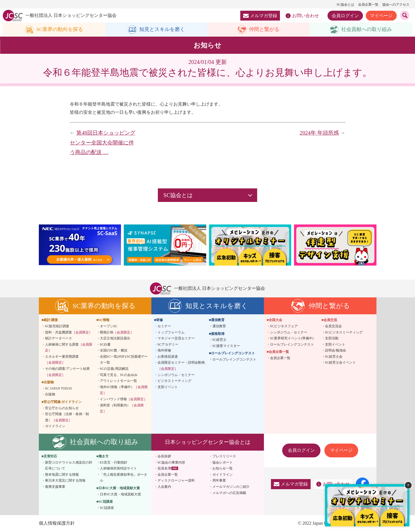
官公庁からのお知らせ (62, 408)
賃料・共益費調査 (69, 332)
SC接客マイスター (226, 346)
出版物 (50, 395)
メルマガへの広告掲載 (229, 493)
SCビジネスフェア (284, 326)
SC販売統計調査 (57, 326)
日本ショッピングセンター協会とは (208, 442)
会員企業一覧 (368, 5)
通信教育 (219, 326)
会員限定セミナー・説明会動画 (181, 366)
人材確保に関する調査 (69, 348)
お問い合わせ (302, 16)
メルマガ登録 (260, 16)
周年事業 (219, 481)
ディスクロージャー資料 (176, 481)
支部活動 (332, 338)
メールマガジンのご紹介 (231, 487)
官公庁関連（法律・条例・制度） (67, 417)
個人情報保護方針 (57, 523)
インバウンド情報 (124, 399)
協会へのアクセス (396, 5)
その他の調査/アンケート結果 (67, 372)
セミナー (164, 326)
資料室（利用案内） (122, 408)
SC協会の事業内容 (171, 462)
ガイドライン (55, 426)
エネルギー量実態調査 (62, 360)
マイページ (381, 16)
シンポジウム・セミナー (176, 375)
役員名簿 (164, 469)
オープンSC (109, 326)
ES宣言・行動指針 (114, 462)
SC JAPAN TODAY (59, 388)
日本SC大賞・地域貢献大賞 (121, 494)
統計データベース (59, 338)
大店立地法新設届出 (115, 338)
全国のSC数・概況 (114, 351)
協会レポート (223, 462)
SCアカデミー (168, 344)
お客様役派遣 (168, 357)
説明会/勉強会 (336, 351)
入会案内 (164, 487)
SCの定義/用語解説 (114, 369)
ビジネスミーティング (174, 381)
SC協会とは (345, 5)
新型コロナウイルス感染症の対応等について (69, 466)
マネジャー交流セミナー (176, 338)
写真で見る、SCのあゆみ (119, 375)
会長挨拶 (164, 456)
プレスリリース (224, 456)
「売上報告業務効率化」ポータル (124, 478)
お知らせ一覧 (223, 469)
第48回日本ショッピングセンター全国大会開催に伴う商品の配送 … (103, 143)
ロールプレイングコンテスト (234, 359)
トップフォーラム (171, 332)
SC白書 (105, 344)
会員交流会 (333, 326)
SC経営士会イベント (341, 363)
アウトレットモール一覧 (118, 381)
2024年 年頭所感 (319, 133)
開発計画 (117, 332)
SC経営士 (220, 340)
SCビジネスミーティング (344, 332)
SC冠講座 (107, 508)
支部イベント (168, 387)
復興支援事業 (55, 487)
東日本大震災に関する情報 (65, 481)
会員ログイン (345, 16)
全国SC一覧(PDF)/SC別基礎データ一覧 (124, 360)
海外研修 (164, 351)
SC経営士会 (334, 357)
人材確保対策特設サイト (118, 469)
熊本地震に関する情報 (62, 475)
